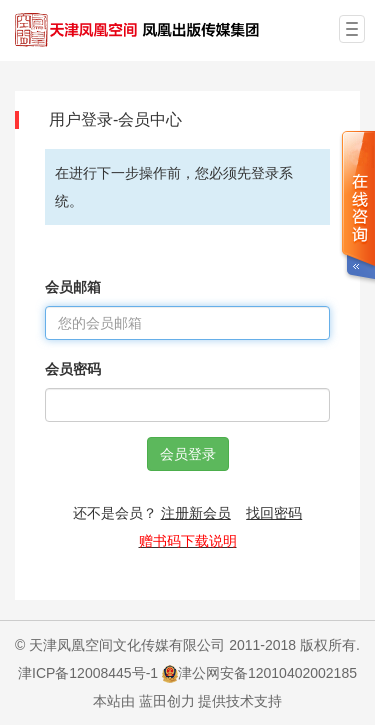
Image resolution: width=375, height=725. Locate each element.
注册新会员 (196, 513)
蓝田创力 (167, 701)
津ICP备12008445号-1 (88, 673)
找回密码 (274, 513)
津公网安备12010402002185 (267, 673)
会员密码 (73, 369)
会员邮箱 (73, 287)
